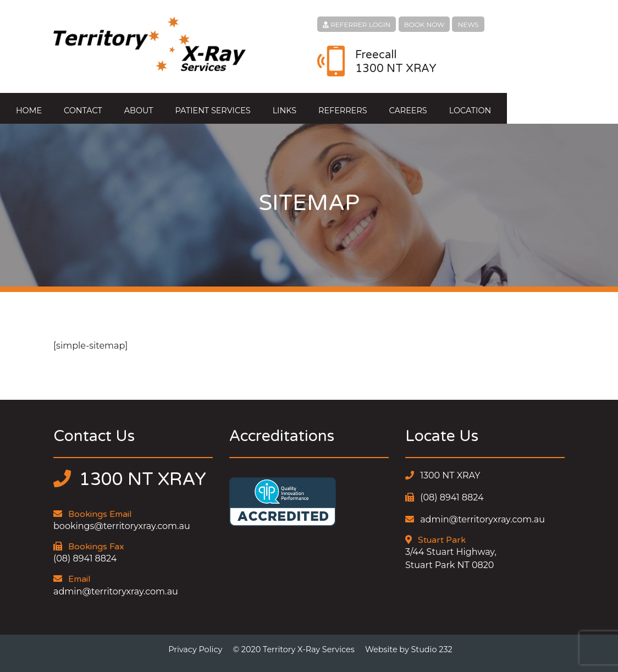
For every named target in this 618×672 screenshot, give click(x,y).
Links (340, 105)
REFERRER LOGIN (357, 24)
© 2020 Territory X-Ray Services (293, 643)
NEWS (468, 24)
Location (526, 105)
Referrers (398, 105)
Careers (463, 105)
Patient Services (268, 105)
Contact (139, 105)
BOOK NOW (424, 24)
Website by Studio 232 (409, 643)
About (194, 105)
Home (84, 105)
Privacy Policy (195, 643)
